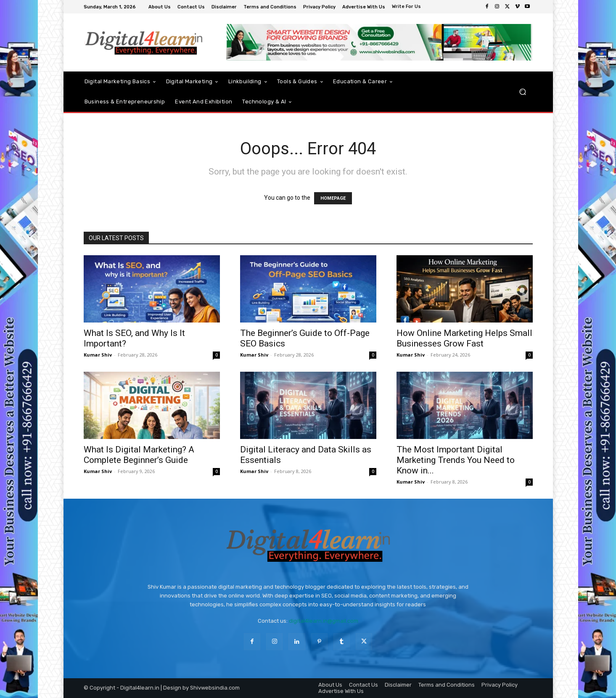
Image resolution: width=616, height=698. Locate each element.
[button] (523, 92)
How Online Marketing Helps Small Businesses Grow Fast (464, 338)
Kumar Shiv (98, 355)
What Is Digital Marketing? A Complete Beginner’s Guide (139, 455)
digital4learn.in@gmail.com (324, 621)
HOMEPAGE (333, 198)
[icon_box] (407, 7)
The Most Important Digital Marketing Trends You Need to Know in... (456, 460)
